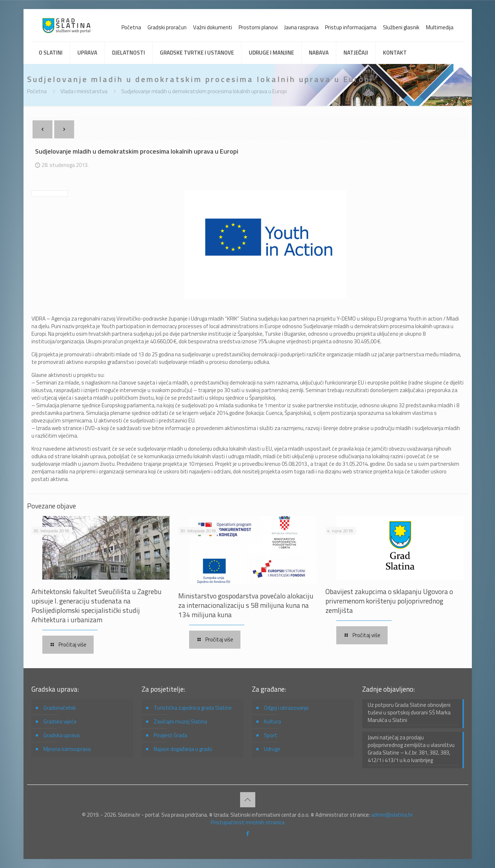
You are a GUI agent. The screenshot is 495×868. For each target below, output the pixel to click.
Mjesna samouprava (67, 749)
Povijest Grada (170, 735)
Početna (131, 27)
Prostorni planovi (258, 27)
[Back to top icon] (248, 800)
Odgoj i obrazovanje (286, 708)
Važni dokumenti (213, 27)
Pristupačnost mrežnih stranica (248, 822)
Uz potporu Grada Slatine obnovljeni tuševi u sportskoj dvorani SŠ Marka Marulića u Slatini (409, 713)
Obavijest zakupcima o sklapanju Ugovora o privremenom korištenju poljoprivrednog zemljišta (389, 601)
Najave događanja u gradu (183, 749)
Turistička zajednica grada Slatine (193, 708)
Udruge (272, 749)
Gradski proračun (167, 27)
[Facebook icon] (247, 833)
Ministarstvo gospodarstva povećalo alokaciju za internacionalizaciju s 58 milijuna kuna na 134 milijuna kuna (246, 605)
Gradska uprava (61, 735)
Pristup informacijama (351, 27)
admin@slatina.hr (392, 815)
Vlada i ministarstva (84, 91)
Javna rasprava (301, 27)
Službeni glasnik (401, 27)
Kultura (272, 721)
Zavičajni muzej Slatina (180, 721)
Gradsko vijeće (60, 721)
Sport (271, 735)
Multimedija (440, 27)
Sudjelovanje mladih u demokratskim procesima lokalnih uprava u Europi (204, 91)
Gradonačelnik (60, 708)
